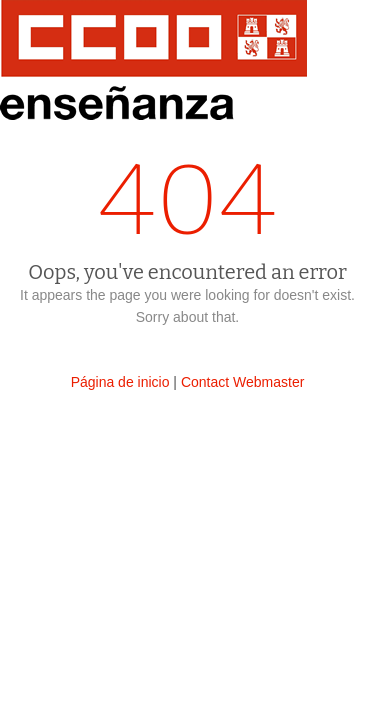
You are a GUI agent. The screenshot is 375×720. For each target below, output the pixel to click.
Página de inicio (120, 382)
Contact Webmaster (242, 382)
